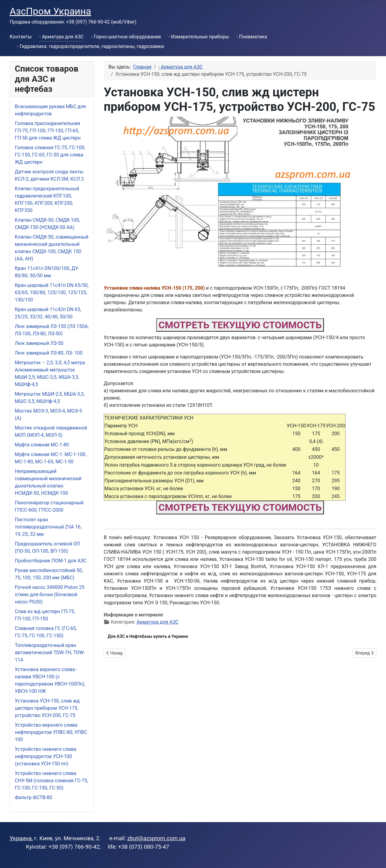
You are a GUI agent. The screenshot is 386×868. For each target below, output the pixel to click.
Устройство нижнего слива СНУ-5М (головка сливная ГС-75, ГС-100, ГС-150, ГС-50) (51, 781)
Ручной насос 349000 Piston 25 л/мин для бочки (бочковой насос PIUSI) (50, 595)
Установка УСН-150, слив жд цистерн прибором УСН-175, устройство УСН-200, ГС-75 (47, 708)
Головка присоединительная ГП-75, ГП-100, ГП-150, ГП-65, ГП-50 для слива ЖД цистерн (48, 131)
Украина (21, 838)
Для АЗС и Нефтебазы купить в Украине (148, 636)
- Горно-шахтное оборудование (126, 37)
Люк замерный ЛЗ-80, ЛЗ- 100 (49, 353)
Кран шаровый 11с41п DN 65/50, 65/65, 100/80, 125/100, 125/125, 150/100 (52, 293)
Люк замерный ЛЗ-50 (39, 343)
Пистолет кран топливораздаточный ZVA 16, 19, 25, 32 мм (48, 527)
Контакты (21, 37)
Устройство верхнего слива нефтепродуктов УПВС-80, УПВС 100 (51, 732)
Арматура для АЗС (158, 622)
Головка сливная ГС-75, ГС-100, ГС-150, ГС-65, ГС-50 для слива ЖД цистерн (50, 155)
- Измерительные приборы (199, 37)
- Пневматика (252, 37)
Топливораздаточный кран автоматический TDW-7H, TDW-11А (50, 653)
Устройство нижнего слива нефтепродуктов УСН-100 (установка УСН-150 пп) (46, 756)
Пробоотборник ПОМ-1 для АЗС (51, 561)
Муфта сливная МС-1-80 (42, 445)
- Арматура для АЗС (61, 37)
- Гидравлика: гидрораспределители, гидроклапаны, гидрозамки (91, 46)
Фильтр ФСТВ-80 (33, 797)
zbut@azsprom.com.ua (156, 838)
